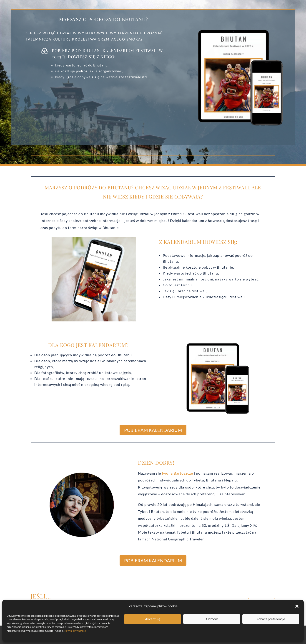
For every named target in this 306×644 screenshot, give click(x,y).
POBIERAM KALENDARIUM (153, 430)
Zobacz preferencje (271, 619)
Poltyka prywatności (75, 631)
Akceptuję (153, 619)
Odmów (212, 619)
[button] (297, 606)
